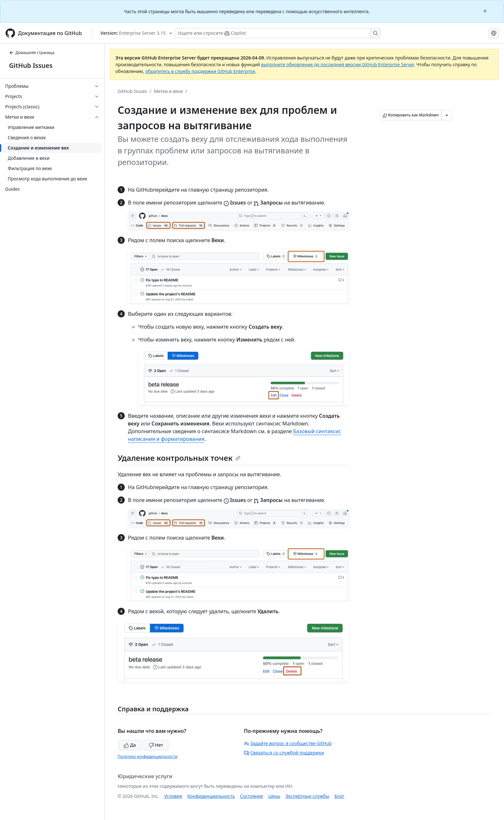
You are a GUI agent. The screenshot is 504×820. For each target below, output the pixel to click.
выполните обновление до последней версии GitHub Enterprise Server (337, 64)
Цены (274, 796)
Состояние (252, 796)
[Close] (486, 10)
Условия (173, 796)
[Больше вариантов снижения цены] (447, 115)
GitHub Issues (31, 65)
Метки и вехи (168, 91)
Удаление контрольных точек (179, 458)
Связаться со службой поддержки (284, 753)
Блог (339, 796)
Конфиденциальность (211, 796)
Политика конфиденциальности (148, 756)
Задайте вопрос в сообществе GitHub (288, 743)
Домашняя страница (32, 53)
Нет (156, 745)
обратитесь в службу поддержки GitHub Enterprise (200, 71)
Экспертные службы (307, 796)
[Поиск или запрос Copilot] (278, 33)
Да (130, 745)
